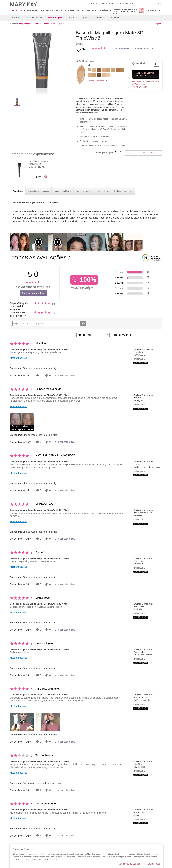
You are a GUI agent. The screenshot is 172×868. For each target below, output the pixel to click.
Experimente (140, 84)
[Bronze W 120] (122, 70)
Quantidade (139, 63)
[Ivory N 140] (104, 76)
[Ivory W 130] (94, 70)
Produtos (16, 11)
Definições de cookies (129, 864)
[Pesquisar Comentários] (83, 324)
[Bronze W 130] (118, 70)
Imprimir (158, 24)
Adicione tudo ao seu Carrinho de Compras (143, 153)
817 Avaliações (122, 48)
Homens (100, 18)
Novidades (15, 18)
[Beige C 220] (108, 70)
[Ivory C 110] (108, 76)
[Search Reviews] (49, 324)
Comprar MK (31, 10)
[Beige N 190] (94, 76)
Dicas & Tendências (72, 10)
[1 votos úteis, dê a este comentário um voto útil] (38, 790)
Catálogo (106, 10)
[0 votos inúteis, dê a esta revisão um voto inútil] (48, 375)
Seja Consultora (49, 10)
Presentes (115, 18)
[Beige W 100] (90, 76)
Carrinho (154, 11)
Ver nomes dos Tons (96, 81)
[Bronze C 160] (99, 70)
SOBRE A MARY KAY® (97, 4)
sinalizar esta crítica (65, 375)
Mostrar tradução (19, 358)
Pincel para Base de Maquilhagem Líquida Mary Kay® (38, 164)
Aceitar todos (154, 864)
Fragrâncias (85, 18)
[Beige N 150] (42, 62)
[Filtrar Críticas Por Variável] (137, 335)
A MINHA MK (92, 10)
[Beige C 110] (104, 70)
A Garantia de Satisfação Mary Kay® (119, 4)
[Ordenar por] (93, 335)
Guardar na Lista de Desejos (147, 81)
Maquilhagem (55, 18)
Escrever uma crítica (143, 48)
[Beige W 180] (113, 70)
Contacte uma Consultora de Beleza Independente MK (125, 11)
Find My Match (141, 87)
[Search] (148, 4)
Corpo (71, 18)
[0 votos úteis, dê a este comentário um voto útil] (38, 375)
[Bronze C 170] (99, 76)
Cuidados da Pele (34, 18)
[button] (22, 422)
